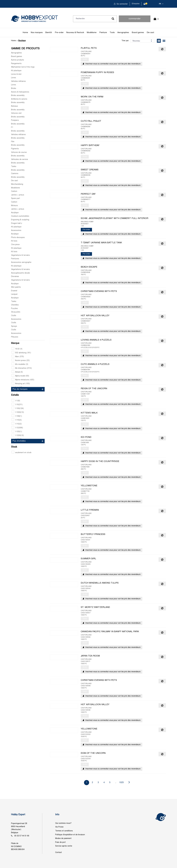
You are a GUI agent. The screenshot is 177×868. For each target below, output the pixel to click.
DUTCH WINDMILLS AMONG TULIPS (100, 583)
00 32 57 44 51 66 (22, 836)
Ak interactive (22, 368)
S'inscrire (136, 4)
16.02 (17, 349)
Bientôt (49, 33)
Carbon (14, 191)
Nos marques (37, 33)
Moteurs (15, 206)
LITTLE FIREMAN (90, 510)
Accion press (21, 361)
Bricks (14, 88)
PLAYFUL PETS (89, 48)
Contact (59, 852)
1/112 (17, 424)
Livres (14, 78)
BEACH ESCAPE (89, 267)
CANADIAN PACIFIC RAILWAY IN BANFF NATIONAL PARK (110, 632)
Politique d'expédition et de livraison (70, 835)
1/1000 (18, 412)
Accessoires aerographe (21, 262)
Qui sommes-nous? (63, 823)
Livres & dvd (16, 74)
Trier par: (125, 41)
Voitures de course (19, 152)
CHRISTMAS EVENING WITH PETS (99, 291)
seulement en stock (21, 453)
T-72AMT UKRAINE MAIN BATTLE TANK (101, 243)
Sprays (14, 326)
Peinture (103, 33)
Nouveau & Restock (75, 33)
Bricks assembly (18, 96)
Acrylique (15, 213)
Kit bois (14, 241)
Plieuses (15, 337)
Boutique (22, 41)
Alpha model (20, 376)
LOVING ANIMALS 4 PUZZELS (96, 340)
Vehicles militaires (18, 81)
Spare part (16, 198)
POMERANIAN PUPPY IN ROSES (97, 73)
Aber (18, 357)
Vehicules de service (20, 159)
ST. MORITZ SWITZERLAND (95, 607)
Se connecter (122, 4)
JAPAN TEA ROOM (90, 656)
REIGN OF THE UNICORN (94, 389)
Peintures (15, 259)
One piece (15, 245)
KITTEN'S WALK (89, 413)
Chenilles (15, 305)
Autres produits (18, 60)
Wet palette (16, 287)
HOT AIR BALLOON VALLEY (95, 316)
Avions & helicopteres (20, 92)
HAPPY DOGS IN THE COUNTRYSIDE (100, 461)
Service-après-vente (64, 846)
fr (160, 4)
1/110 (17, 420)
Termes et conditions (64, 831)
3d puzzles (16, 312)
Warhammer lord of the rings (23, 67)
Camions (15, 174)
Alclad (17, 372)
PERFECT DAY (88, 194)
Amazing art (21, 384)
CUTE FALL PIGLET (91, 121)
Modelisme (15, 188)
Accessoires (16, 230)
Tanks (14, 167)
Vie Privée (59, 827)
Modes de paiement (63, 838)
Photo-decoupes (18, 238)
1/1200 (18, 436)
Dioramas (15, 277)
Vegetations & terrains (20, 255)
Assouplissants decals (21, 273)
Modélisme (92, 33)
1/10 (17, 405)
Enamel (14, 291)
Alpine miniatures (23, 380)
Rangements (16, 64)
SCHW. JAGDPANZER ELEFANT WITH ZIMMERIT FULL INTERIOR (114, 218)
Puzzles (14, 309)
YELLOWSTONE (89, 486)
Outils (14, 316)
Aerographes (123, 33)
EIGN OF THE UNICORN (93, 753)
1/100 (18, 409)
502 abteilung (21, 353)
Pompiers (15, 120)
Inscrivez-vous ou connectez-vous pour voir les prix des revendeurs (113, 64)
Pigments (15, 149)
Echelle (15, 395)
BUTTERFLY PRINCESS (93, 534)
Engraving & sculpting (20, 220)
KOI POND (86, 437)
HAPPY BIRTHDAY (90, 146)
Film (13, 142)
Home (25, 33)
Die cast (150, 33)
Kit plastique (16, 71)
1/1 (16, 401)
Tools (112, 33)
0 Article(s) (157, 20)
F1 (12, 127)
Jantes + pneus (18, 195)
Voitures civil (16, 113)
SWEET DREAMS (90, 170)
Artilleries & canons (19, 99)
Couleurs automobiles (20, 216)
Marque (15, 343)
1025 (121, 783)
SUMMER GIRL (88, 559)
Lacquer (14, 294)
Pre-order (59, 33)
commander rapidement (135, 20)
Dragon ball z (17, 223)
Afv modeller (20, 364)
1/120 (17, 432)
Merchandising (17, 184)
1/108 (17, 416)
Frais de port (60, 842)
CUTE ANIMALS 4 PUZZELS (95, 364)
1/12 (17, 428)
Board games (138, 33)
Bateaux (15, 106)
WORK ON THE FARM (92, 97)
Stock (14, 447)
